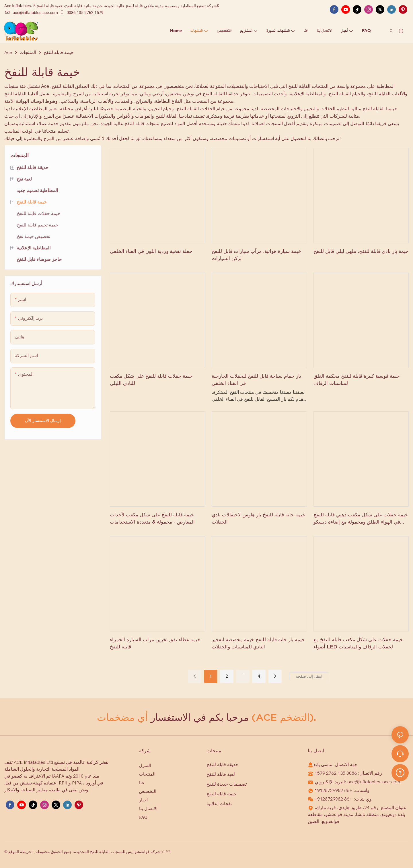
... (243, 673)
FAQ (143, 817)
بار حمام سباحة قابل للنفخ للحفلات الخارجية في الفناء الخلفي (256, 380)
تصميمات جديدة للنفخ (227, 784)
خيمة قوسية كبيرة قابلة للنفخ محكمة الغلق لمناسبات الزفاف (357, 380)
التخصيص (148, 791)
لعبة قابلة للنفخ (221, 774)
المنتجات (28, 53)
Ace (8, 53)
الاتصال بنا (148, 809)
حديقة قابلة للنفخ (222, 765)
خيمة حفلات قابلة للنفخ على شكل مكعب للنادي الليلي (151, 380)
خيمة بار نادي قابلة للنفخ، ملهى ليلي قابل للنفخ (361, 251)
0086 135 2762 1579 (82, 13)
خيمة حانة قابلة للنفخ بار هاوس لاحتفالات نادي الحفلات (259, 518)
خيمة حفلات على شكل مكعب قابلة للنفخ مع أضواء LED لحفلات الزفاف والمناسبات (358, 643)
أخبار (143, 800)
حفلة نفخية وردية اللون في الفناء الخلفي (151, 251)
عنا (142, 783)
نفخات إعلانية (219, 804)
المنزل (145, 766)
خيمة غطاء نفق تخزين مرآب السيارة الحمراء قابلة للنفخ (155, 643)
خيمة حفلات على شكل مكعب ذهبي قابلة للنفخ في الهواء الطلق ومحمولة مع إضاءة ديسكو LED (361, 519)
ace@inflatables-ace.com (31, 13)
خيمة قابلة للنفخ (59, 53)
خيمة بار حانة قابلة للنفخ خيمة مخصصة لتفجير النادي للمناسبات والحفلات (258, 643)
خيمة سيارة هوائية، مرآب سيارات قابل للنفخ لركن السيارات (256, 255)
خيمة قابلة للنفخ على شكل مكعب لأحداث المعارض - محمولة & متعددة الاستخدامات (152, 518)
